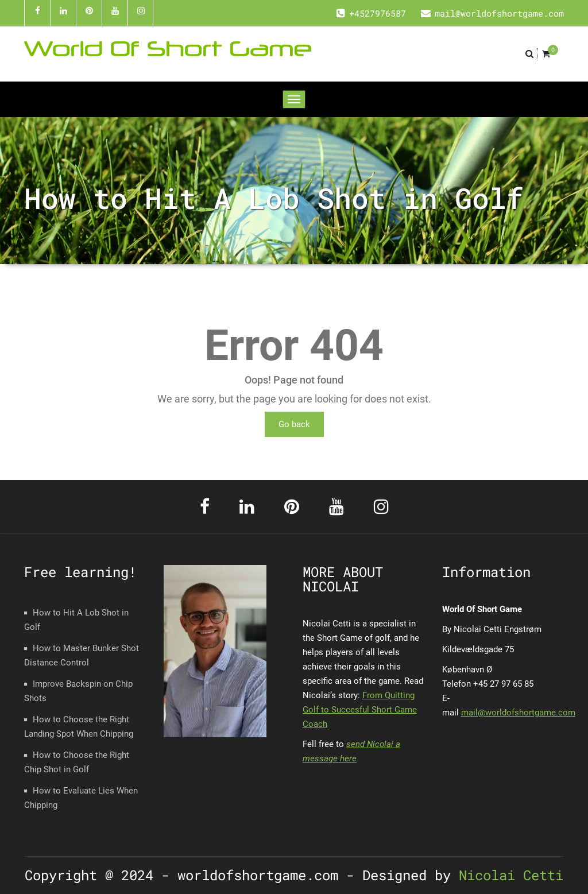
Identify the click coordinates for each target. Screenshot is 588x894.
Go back (294, 424)
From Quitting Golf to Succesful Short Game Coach (360, 710)
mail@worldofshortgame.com (518, 713)
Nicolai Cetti (507, 875)
